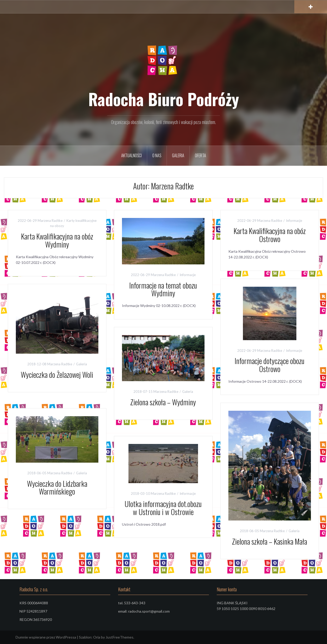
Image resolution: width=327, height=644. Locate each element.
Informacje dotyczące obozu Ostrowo (270, 365)
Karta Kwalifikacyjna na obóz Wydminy (57, 240)
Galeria (178, 155)
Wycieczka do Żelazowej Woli (57, 375)
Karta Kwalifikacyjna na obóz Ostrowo (270, 235)
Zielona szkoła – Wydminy (163, 402)
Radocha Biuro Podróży (164, 99)
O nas (157, 155)
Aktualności (131, 155)
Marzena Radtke (50, 221)
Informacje (188, 275)
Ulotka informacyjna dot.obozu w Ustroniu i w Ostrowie (163, 508)
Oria (97, 637)
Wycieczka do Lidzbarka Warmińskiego (57, 488)
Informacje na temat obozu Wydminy (163, 289)
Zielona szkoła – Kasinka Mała (270, 541)
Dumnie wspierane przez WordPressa (46, 637)
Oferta (200, 155)
